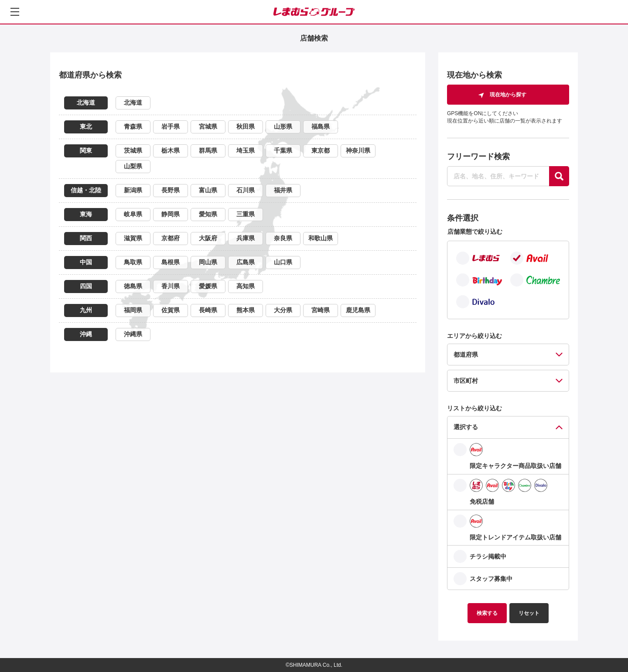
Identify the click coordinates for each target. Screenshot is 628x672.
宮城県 (208, 126)
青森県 (133, 126)
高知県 (246, 286)
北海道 (133, 102)
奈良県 (283, 238)
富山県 (208, 190)
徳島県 (133, 286)
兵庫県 (246, 238)
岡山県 (208, 262)
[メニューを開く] (15, 12)
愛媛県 (208, 286)
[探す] (559, 176)
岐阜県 (133, 214)
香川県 (171, 286)
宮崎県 (321, 310)
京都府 (171, 238)
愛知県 (208, 214)
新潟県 (133, 190)
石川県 (246, 190)
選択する (466, 427)
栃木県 (171, 150)
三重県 (246, 214)
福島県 (321, 126)
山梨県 (133, 166)
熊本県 (246, 310)
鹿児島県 (358, 310)
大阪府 (208, 238)
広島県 (246, 262)
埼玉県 (246, 150)
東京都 (321, 150)
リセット (529, 613)
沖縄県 (133, 334)
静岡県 (171, 214)
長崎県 (208, 310)
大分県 (283, 310)
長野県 (171, 190)
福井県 (283, 190)
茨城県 (133, 150)
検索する (487, 613)
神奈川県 (358, 150)
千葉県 (283, 150)
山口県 (283, 262)
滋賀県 (133, 238)
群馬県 (208, 150)
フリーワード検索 (478, 157)
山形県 (283, 126)
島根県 (171, 262)
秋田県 (246, 126)
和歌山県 (321, 238)
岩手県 (171, 126)
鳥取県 (133, 262)
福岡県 (133, 310)
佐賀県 (171, 310)
